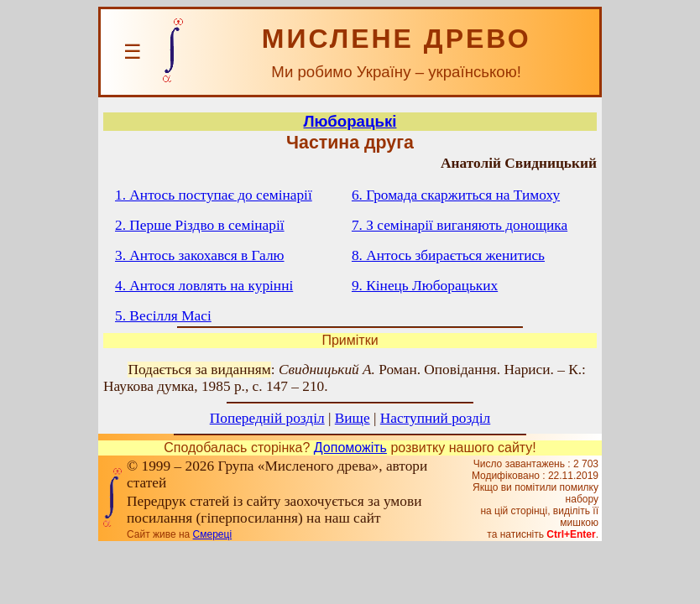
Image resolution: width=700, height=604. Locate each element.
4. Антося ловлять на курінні (204, 286)
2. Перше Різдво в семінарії (200, 225)
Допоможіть (350, 448)
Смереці (212, 534)
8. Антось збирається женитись (448, 255)
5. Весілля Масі (163, 316)
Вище (353, 418)
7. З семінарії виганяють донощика (460, 225)
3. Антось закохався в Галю (200, 255)
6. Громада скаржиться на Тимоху (456, 195)
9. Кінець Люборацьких (425, 286)
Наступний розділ (435, 418)
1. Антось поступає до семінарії (214, 195)
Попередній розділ (267, 418)
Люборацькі (350, 121)
